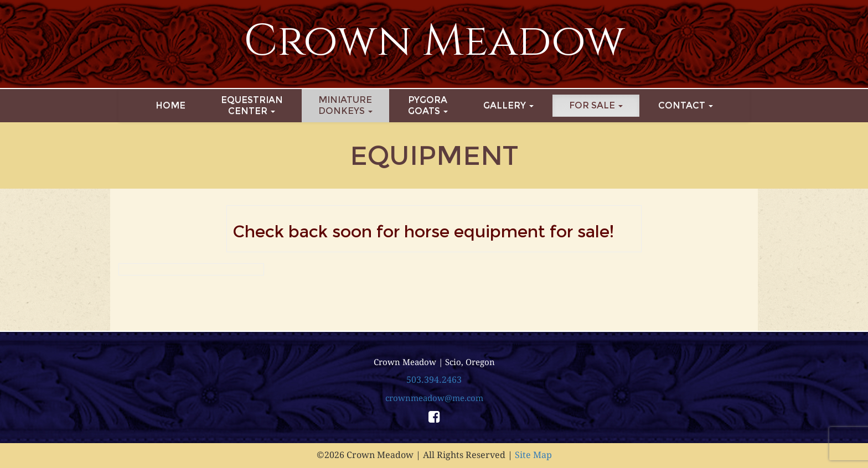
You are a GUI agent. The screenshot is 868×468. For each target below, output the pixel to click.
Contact (686, 105)
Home (170, 105)
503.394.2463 (434, 380)
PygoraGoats (428, 105)
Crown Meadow (434, 41)
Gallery (508, 105)
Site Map (533, 455)
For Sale (596, 105)
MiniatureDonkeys (345, 105)
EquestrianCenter (252, 105)
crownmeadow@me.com (434, 398)
